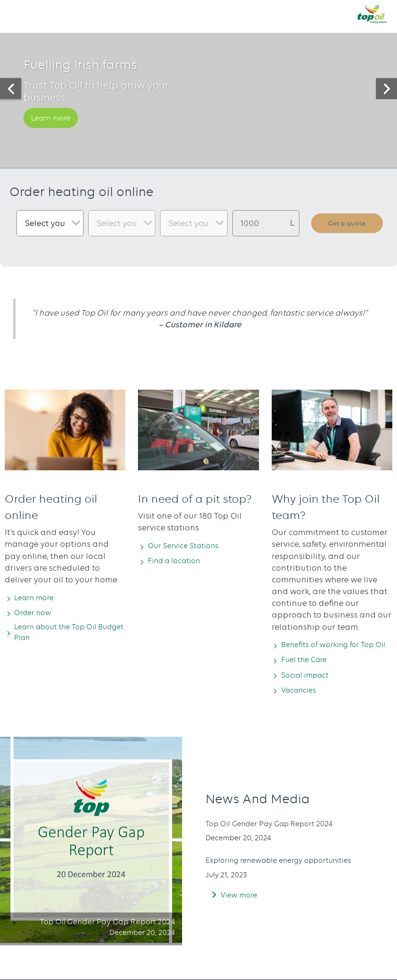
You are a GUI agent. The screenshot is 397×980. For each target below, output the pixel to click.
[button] (16, 14)
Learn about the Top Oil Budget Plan (63, 634)
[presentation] (11, 89)
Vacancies (302, 702)
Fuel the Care (308, 671)
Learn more (54, 131)
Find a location (179, 561)
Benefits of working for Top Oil (334, 650)
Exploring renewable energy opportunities (289, 873)
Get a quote (347, 222)
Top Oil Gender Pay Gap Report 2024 (277, 836)
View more (241, 907)
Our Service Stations (189, 545)
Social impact (309, 687)
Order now (36, 612)
